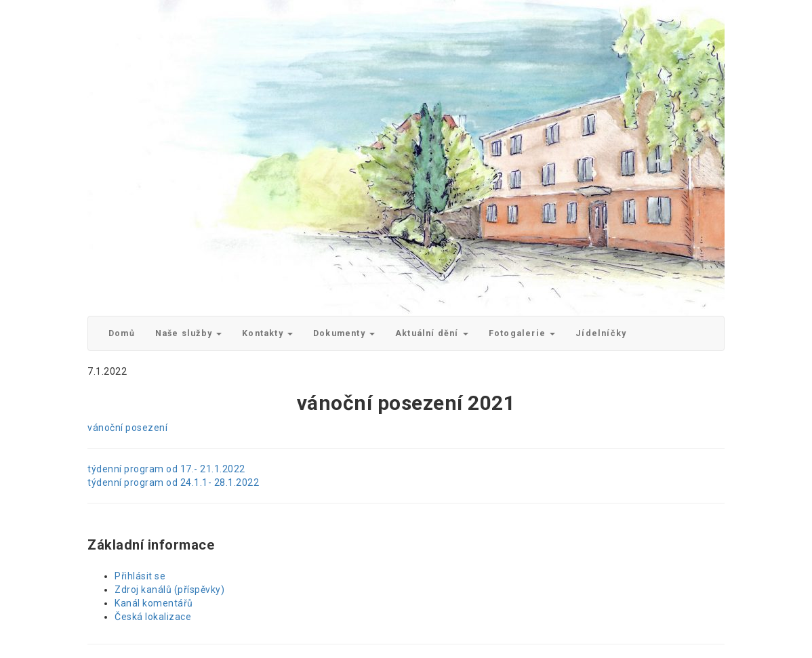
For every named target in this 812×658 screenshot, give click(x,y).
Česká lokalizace (153, 617)
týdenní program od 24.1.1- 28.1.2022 (173, 482)
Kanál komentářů (154, 603)
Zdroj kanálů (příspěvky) (169, 590)
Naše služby (188, 333)
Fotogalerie (522, 333)
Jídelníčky (601, 333)
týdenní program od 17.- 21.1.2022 (166, 469)
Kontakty (267, 333)
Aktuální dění (432, 333)
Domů (122, 333)
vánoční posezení (127, 428)
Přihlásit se (140, 576)
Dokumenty (344, 333)
